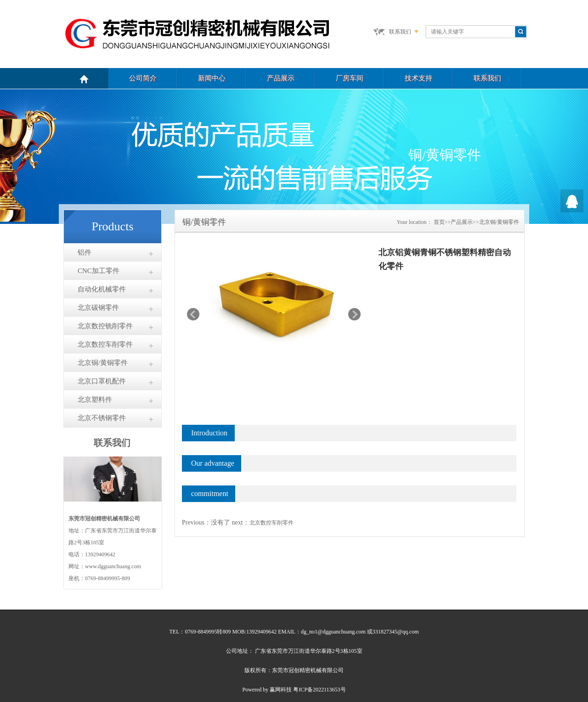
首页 (439, 222)
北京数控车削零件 (105, 344)
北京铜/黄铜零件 (103, 363)
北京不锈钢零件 (102, 418)
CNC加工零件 (99, 271)
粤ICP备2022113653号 (319, 690)
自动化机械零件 (102, 289)
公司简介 (143, 78)
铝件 (85, 252)
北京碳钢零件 (98, 308)
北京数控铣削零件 (105, 326)
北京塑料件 (95, 400)
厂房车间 (350, 78)
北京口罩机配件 (102, 381)
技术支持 (418, 78)
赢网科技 (281, 690)
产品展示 (281, 78)
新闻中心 (212, 78)
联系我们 (400, 32)
